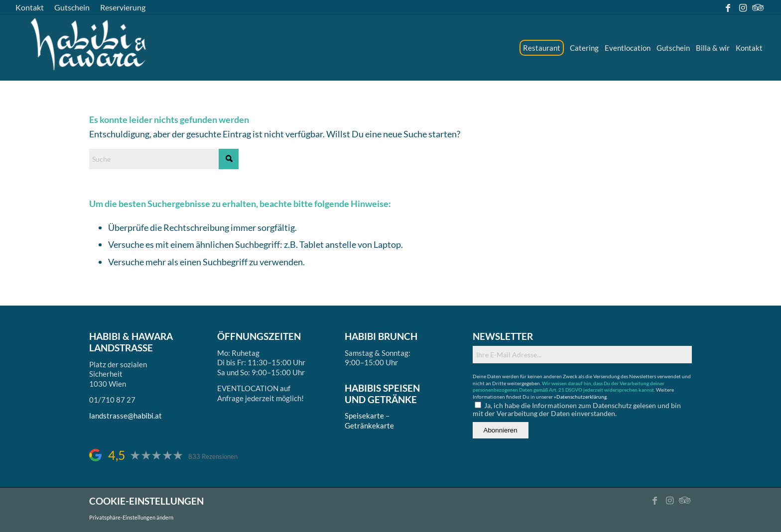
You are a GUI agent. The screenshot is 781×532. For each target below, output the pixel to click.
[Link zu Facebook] (728, 7)
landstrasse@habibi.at (126, 416)
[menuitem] (32, 7)
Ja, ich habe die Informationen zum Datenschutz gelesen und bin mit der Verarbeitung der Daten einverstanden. (577, 409)
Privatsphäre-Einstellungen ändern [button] (131, 517)
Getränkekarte (369, 426)
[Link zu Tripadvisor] (758, 7)
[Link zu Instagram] (743, 7)
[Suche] (164, 159)
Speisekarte (364, 416)
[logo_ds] (89, 48)
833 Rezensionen (213, 457)
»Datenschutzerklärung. (581, 397)
